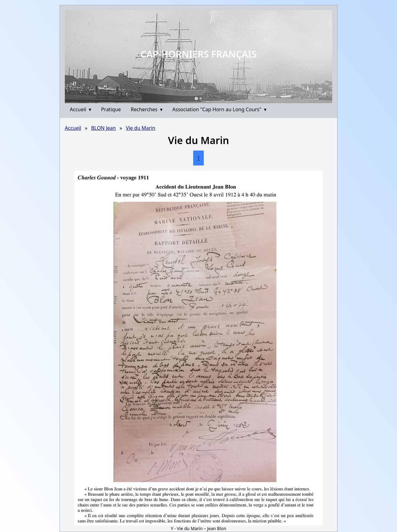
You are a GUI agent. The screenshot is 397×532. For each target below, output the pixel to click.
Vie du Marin (141, 128)
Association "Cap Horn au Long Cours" (219, 109)
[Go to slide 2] (201, 99)
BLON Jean (104, 128)
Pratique (111, 109)
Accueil (80, 109)
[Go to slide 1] (196, 98)
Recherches (147, 109)
